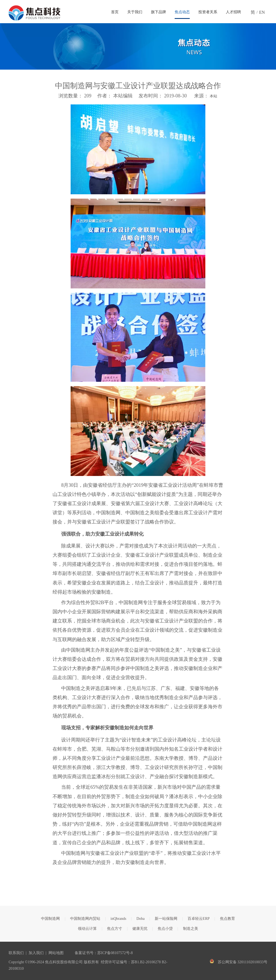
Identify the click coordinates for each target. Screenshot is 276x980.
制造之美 (191, 929)
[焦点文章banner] (138, 46)
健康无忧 (140, 929)
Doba (140, 919)
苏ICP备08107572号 (113, 953)
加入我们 (36, 953)
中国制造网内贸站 (85, 919)
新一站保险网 (166, 919)
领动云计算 (87, 929)
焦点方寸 (115, 929)
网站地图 (56, 953)
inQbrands (118, 919)
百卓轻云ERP (199, 919)
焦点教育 (227, 919)
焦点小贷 (165, 929)
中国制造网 (50, 919)
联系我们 (16, 953)
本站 (213, 96)
